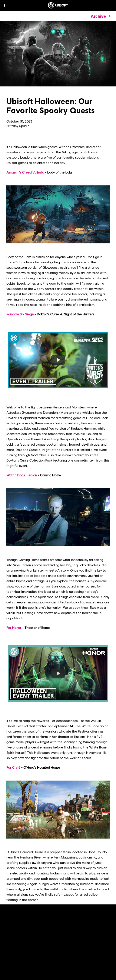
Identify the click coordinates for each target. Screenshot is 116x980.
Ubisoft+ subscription (22, 920)
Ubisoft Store (34, 914)
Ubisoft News (71, 925)
